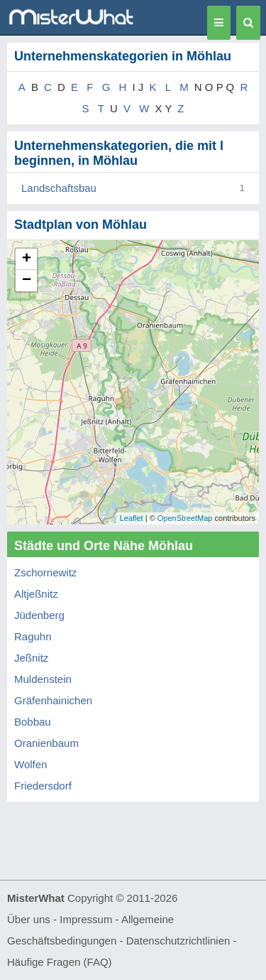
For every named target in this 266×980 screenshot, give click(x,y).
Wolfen (31, 764)
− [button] (27, 281)
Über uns (29, 919)
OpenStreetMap (185, 518)
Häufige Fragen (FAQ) (60, 962)
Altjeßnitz (36, 594)
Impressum (86, 919)
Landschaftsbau (59, 188)
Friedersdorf (43, 786)
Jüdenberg (39, 615)
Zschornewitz (45, 572)
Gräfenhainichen (53, 700)
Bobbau (33, 722)
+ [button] (27, 259)
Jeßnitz (31, 658)
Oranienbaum (46, 743)
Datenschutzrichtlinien (178, 941)
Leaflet (132, 518)
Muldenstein (43, 679)
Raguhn (33, 636)
